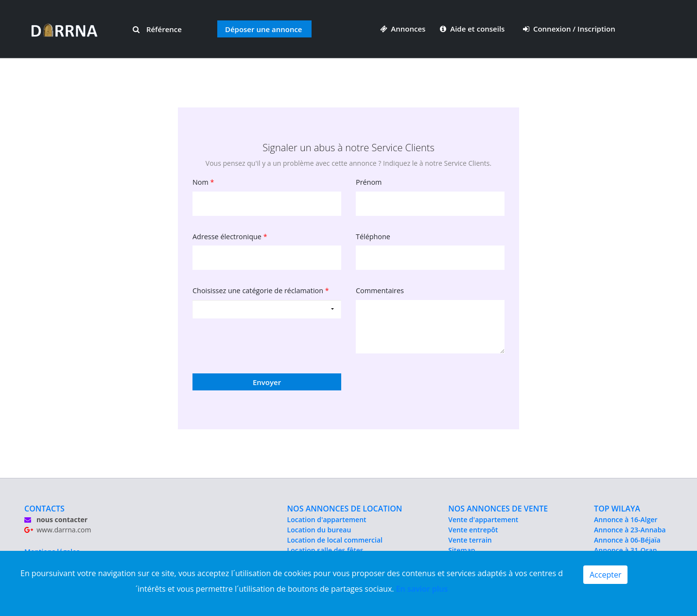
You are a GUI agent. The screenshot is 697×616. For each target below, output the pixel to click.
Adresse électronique (230, 237)
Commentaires (380, 290)
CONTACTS (44, 509)
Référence (157, 29)
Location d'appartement (327, 519)
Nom (203, 182)
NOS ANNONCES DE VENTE (498, 509)
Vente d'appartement (483, 519)
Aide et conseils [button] (473, 29)
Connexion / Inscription (569, 29)
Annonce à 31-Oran (626, 550)
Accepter (605, 575)
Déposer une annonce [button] (264, 29)
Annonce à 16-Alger (626, 519)
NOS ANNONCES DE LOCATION (345, 509)
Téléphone (373, 237)
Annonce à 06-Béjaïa (627, 540)
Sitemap (462, 550)
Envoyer (267, 382)
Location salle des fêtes (325, 550)
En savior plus (422, 589)
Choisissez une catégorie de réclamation (261, 290)
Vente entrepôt (473, 530)
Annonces (403, 29)
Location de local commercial (335, 540)
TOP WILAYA (617, 509)
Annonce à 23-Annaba (630, 530)
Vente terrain (470, 540)
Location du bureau (319, 530)
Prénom (369, 182)
